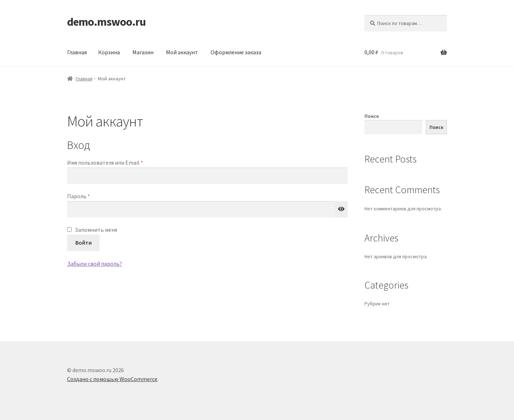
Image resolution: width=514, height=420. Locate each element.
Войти (84, 242)
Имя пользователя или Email (122, 162)
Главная (77, 52)
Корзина (109, 52)
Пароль (95, 196)
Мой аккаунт (182, 52)
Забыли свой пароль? (95, 264)
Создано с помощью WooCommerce (112, 379)
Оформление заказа (236, 52)
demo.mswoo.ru (106, 22)
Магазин (143, 52)
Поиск (372, 116)
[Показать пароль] (341, 209)
